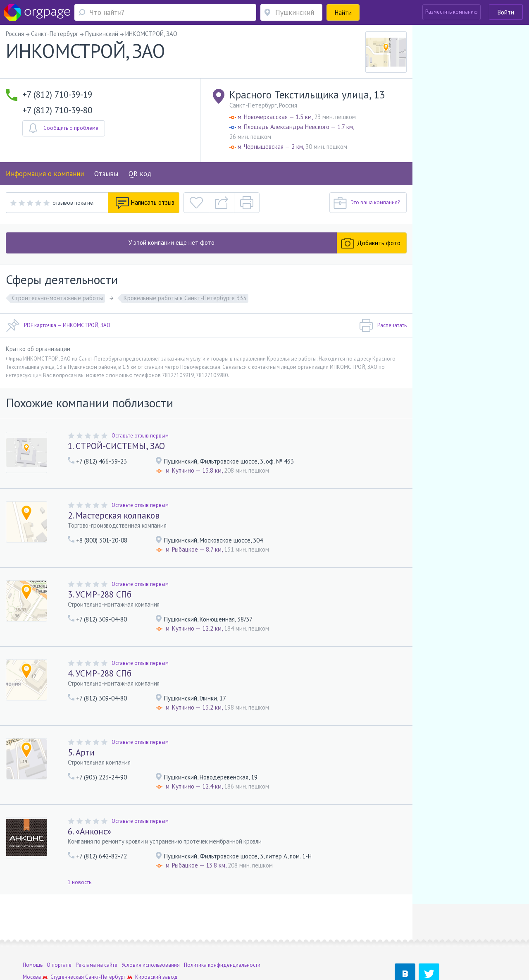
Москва (32, 939)
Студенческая (67, 939)
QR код (140, 174)
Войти (506, 12)
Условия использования (151, 927)
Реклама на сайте (97, 927)
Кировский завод (156, 939)
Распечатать (383, 325)
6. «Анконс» (89, 831)
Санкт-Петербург (105, 939)
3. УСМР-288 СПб (100, 594)
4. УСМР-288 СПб (100, 673)
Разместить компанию (452, 12)
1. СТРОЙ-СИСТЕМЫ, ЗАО (116, 446)
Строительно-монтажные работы (57, 298)
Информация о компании (45, 174)
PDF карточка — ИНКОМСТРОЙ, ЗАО (58, 325)
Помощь (33, 927)
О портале (59, 927)
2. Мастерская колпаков (114, 515)
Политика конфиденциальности (222, 927)
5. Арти (81, 752)
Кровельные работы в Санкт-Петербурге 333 (185, 298)
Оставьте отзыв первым (140, 436)
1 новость (80, 882)
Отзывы (106, 174)
